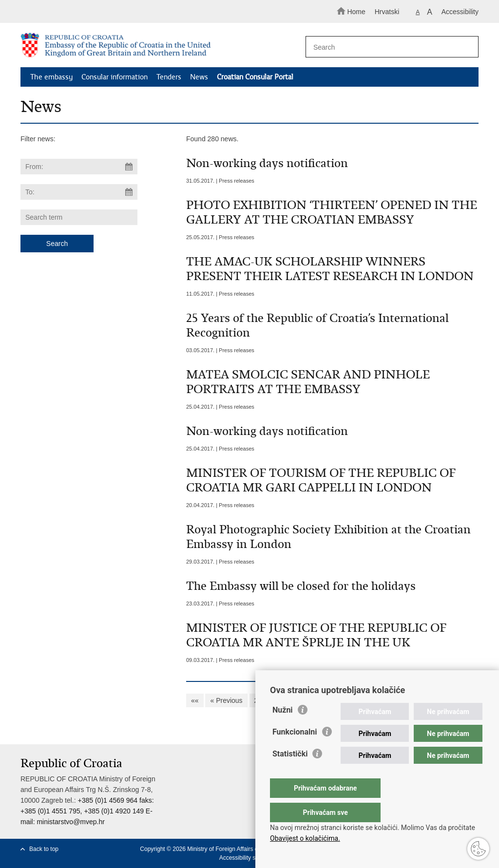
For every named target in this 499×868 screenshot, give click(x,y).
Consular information (115, 77)
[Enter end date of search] (79, 192)
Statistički (290, 773)
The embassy (51, 77)
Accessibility (460, 12)
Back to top (44, 849)
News (199, 77)
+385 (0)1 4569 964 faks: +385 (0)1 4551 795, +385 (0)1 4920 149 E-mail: (87, 811)
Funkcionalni (295, 751)
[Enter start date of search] (79, 167)
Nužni (283, 729)
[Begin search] (467, 47)
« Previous (226, 700)
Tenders (169, 77)
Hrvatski (387, 12)
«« (195, 700)
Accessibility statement (249, 858)
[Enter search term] (388, 47)
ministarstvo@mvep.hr (70, 822)
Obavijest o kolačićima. (305, 838)
